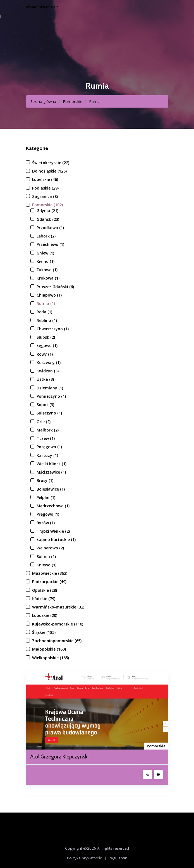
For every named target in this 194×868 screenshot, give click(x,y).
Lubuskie (45, 615)
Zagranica (45, 196)
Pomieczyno (51, 396)
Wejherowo (50, 548)
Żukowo (47, 270)
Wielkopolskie (51, 658)
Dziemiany (50, 388)
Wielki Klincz (52, 464)
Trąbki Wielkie (53, 531)
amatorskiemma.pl (43, 7)
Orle (44, 422)
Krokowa (48, 278)
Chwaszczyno (53, 329)
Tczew (46, 438)
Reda (44, 312)
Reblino (47, 320)
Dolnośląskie (49, 171)
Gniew (45, 253)
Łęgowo (47, 345)
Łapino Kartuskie (56, 540)
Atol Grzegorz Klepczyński (59, 757)
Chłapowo (49, 295)
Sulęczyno (49, 413)
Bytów (46, 523)
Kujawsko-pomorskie (58, 624)
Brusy (45, 480)
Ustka (45, 379)
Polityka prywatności (85, 858)
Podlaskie (45, 188)
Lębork (46, 236)
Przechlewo (50, 244)
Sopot (45, 405)
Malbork (48, 430)
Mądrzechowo (53, 506)
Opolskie (45, 590)
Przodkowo (50, 228)
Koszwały (49, 363)
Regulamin (118, 858)
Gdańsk (48, 219)
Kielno (45, 261)
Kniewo (46, 565)
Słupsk (46, 337)
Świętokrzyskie (51, 163)
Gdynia (47, 211)
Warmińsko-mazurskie (58, 607)
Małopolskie (49, 649)
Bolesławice (51, 489)
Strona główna (43, 101)
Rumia (46, 303)
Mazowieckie (50, 573)
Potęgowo (49, 447)
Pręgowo (48, 514)
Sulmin (46, 557)
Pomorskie (73, 101)
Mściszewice (51, 472)
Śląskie (44, 632)
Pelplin (46, 497)
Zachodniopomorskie (57, 641)
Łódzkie (44, 599)
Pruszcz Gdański (55, 287)
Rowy (45, 354)
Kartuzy (47, 455)
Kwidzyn (48, 371)
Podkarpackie (49, 582)
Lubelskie (45, 179)
